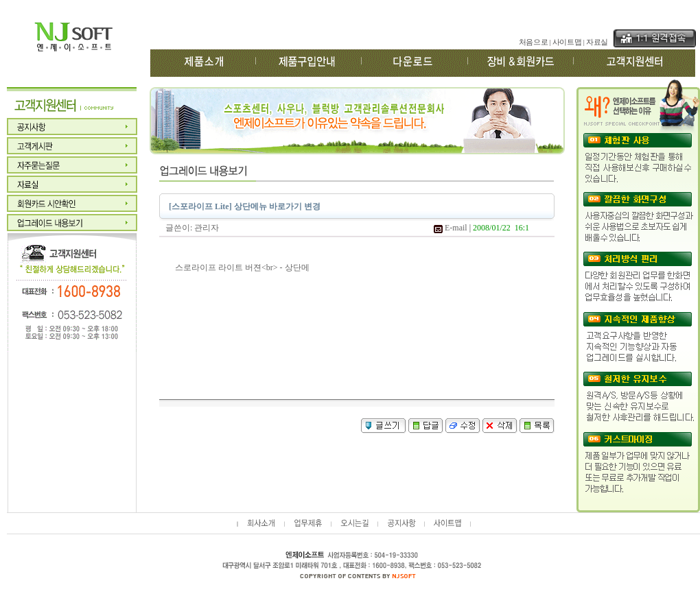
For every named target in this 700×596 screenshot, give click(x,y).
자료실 (597, 42)
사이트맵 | (569, 42)
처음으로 (534, 42)
